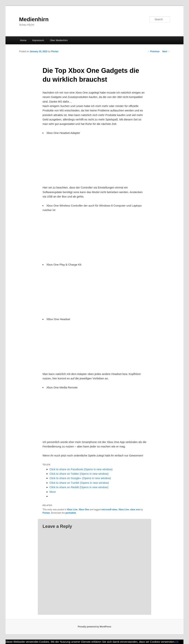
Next (166, 51)
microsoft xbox (109, 510)
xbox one (135, 510)
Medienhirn (34, 19)
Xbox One (84, 510)
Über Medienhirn (59, 40)
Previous (153, 51)
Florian (55, 51)
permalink (71, 513)
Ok (177, 642)
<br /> (54, 157)
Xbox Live (72, 510)
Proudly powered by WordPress (94, 627)
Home (23, 40)
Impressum (38, 40)
